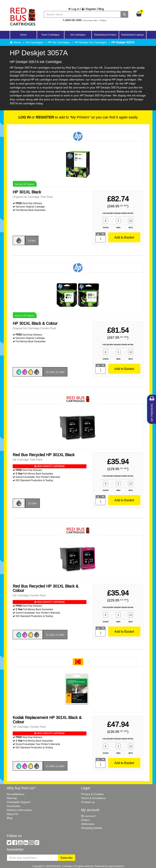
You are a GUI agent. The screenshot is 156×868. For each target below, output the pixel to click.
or (36, 117)
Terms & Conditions (93, 798)
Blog (101, 9)
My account (88, 816)
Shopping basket (92, 828)
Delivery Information (19, 810)
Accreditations (16, 794)
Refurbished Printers (105, 35)
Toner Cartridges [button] (50, 35)
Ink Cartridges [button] (78, 35)
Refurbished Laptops (133, 35)
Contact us (88, 802)
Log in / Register (82, 9)
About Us (12, 814)
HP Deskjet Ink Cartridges (91, 42)
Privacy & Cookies (92, 794)
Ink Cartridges (34, 42)
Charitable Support (19, 802)
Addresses (88, 824)
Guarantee (13, 806)
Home (23, 35)
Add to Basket (124, 237)
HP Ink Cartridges (59, 42)
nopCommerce (116, 866)
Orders (85, 820)
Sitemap (12, 798)
